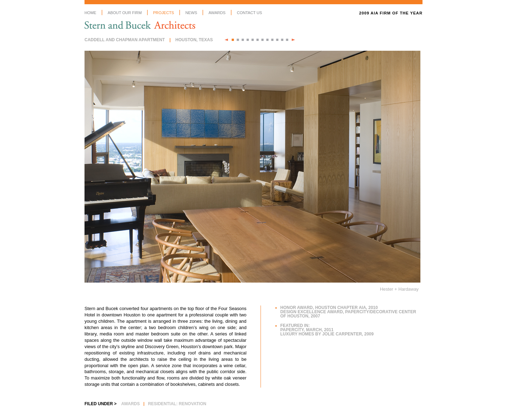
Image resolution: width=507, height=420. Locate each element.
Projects (164, 13)
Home (90, 13)
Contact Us (250, 13)
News (191, 13)
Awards (217, 13)
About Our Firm (125, 13)
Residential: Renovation (177, 404)
